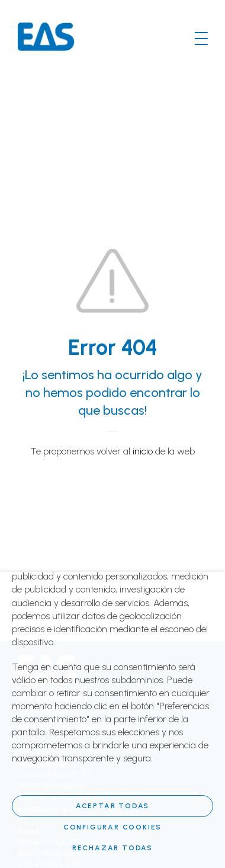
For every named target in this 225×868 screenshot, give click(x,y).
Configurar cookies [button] (112, 827)
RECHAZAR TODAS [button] (112, 848)
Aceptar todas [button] (112, 806)
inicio (143, 451)
